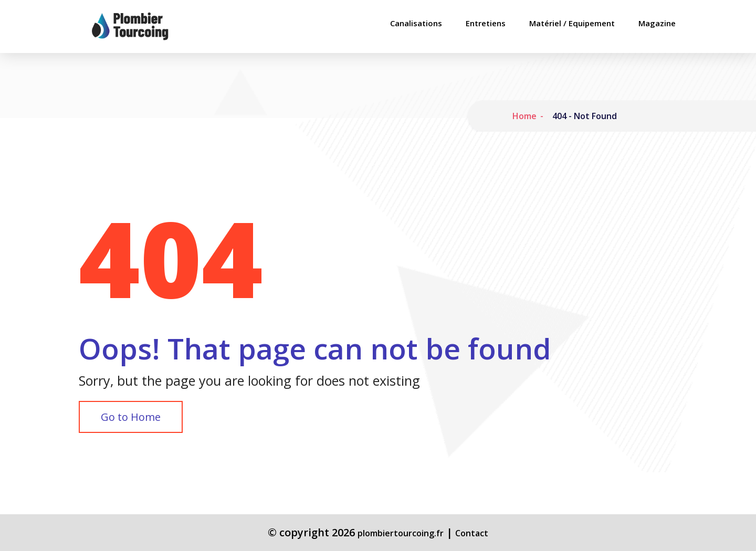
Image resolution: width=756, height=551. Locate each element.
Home (524, 116)
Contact (472, 533)
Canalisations (416, 23)
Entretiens (486, 23)
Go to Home (131, 417)
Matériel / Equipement (572, 23)
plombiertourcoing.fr (401, 533)
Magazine (657, 23)
